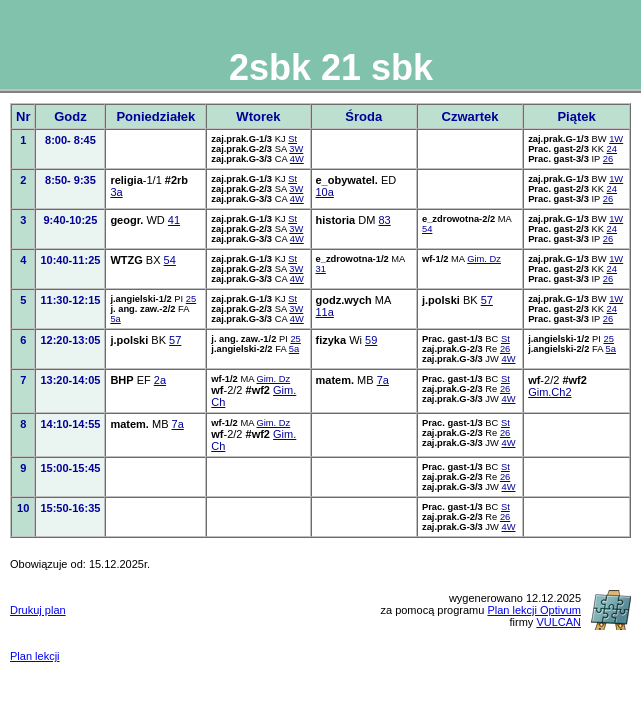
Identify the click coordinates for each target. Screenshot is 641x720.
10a (325, 192)
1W (616, 139)
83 (384, 220)
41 (174, 220)
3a (116, 192)
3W (296, 149)
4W (297, 159)
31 (321, 269)
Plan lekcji (35, 656)
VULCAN (558, 622)
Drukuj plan (38, 610)
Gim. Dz (484, 259)
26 (608, 159)
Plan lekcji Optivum (534, 610)
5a (115, 319)
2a (160, 380)
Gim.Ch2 (549, 392)
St (292, 139)
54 (427, 229)
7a (383, 380)
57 (487, 300)
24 (612, 149)
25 (191, 299)
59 (371, 340)
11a (325, 312)
